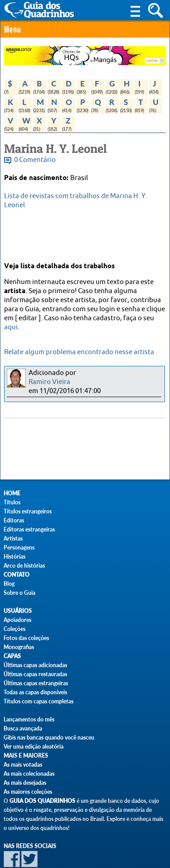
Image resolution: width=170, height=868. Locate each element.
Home (12, 493)
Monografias (19, 647)
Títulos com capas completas (39, 701)
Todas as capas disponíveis (35, 692)
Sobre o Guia (19, 593)
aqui (11, 327)
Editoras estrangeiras (29, 529)
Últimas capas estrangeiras (36, 683)
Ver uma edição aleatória (34, 747)
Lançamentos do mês (29, 719)
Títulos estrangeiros (28, 511)
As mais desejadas (25, 783)
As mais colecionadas (29, 774)
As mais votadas (23, 765)
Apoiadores (17, 620)
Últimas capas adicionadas (35, 665)
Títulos (12, 502)
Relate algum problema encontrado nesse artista (79, 352)
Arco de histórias (24, 566)
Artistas (13, 538)
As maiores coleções (28, 792)
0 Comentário (35, 160)
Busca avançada (23, 728)
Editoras (14, 520)
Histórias (15, 557)
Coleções (15, 629)
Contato (17, 575)
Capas (12, 656)
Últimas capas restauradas (35, 674)
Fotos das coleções (26, 638)
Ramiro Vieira (49, 382)
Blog (9, 584)
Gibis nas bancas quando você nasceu (49, 738)
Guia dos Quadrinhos (42, 801)
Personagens (19, 548)
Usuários (18, 611)
